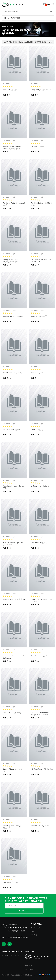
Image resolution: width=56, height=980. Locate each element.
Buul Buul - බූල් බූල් (10, 89)
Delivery (34, 934)
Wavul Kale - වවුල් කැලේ (12, 712)
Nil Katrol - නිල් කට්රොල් (10, 955)
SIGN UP (24, 910)
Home (4, 26)
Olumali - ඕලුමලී (37, 429)
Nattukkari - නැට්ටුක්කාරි (12, 429)
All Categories (12, 18)
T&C (33, 931)
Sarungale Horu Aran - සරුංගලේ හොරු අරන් (11, 260)
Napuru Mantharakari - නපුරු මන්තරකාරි (14, 657)
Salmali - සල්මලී (37, 373)
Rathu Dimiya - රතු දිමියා (40, 316)
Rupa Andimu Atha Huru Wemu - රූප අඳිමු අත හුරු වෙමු (12, 147)
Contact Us (29, 969)
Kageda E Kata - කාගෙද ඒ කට (13, 770)
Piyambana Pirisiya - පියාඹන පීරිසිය (14, 487)
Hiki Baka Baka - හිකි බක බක (42, 769)
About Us (28, 965)
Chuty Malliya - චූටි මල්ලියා (41, 89)
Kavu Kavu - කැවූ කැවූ (39, 542)
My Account (36, 928)
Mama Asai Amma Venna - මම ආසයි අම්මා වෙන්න (41, 713)
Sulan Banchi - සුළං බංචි (40, 656)
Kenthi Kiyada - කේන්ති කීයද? (14, 599)
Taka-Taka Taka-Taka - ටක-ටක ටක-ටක (41, 260)
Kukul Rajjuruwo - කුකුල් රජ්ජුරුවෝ (12, 827)
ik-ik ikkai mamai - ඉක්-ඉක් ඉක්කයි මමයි (13, 544)
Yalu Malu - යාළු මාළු (38, 146)
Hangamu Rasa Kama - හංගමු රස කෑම (42, 600)
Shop (11, 26)
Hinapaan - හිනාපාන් (10, 882)
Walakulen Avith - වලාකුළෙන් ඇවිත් (14, 204)
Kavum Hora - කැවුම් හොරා (41, 825)
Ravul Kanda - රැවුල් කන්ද (12, 373)
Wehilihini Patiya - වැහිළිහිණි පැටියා (42, 204)
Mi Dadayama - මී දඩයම (40, 486)
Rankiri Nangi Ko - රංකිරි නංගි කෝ (14, 317)
